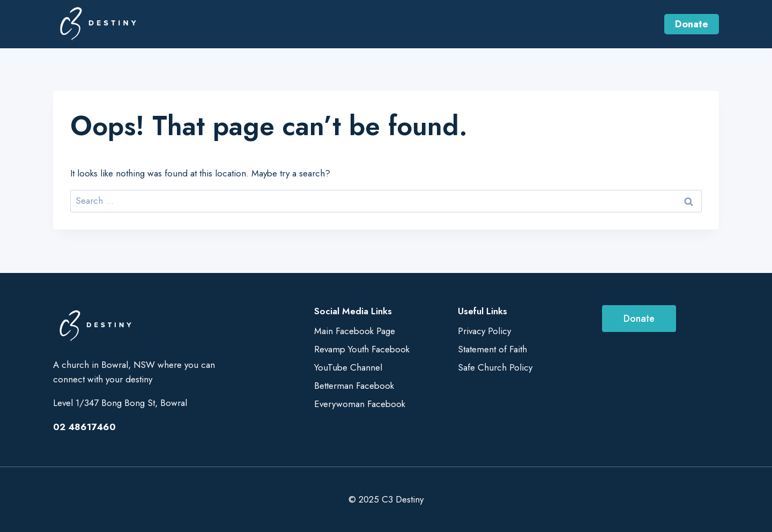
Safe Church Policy (495, 367)
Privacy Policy (484, 331)
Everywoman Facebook (360, 404)
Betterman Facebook (354, 386)
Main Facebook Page (355, 331)
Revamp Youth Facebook (362, 349)
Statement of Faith (492, 349)
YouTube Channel (348, 367)
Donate (692, 24)
